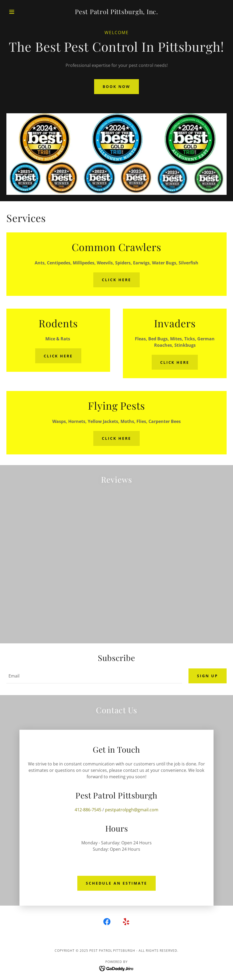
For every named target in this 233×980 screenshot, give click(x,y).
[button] (23, 12)
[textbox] (94, 676)
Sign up (208, 676)
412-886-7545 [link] (88, 810)
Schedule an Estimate (116, 883)
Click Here (116, 280)
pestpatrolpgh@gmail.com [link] (132, 810)
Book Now (116, 86)
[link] (116, 13)
